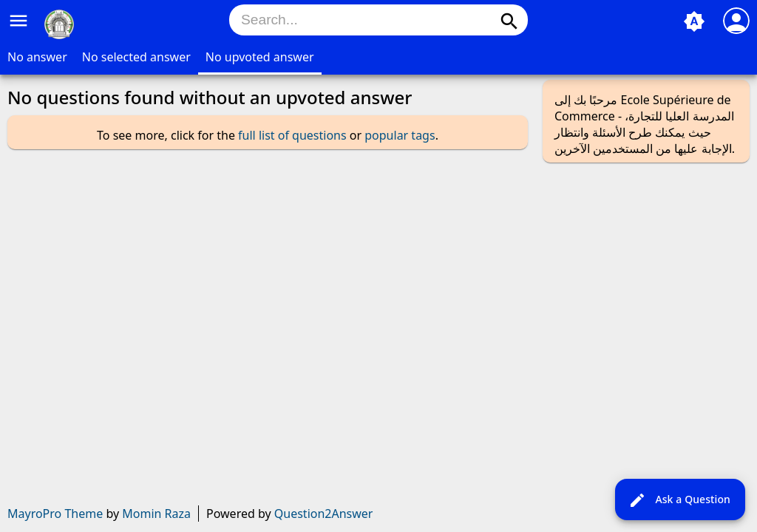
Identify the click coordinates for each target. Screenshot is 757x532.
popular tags (400, 135)
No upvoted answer (260, 57)
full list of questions (292, 135)
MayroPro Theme (55, 514)
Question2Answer (324, 514)
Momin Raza (156, 514)
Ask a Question (679, 500)
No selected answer (136, 57)
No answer (37, 57)
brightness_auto (694, 21)
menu (18, 21)
